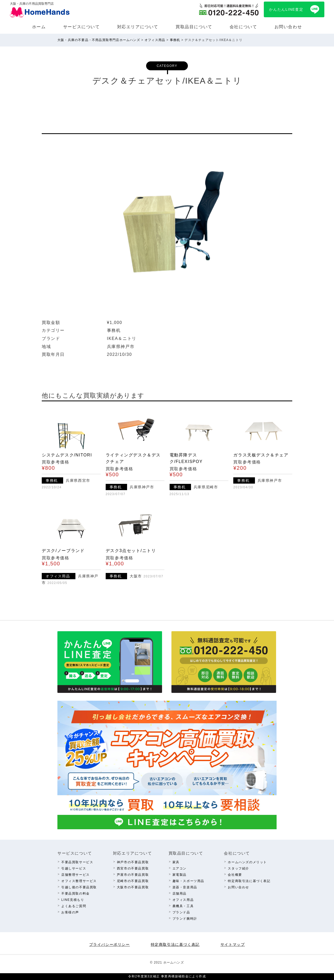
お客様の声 (70, 912)
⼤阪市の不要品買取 (133, 887)
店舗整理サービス (76, 875)
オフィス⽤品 (183, 900)
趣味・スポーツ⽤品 (188, 881)
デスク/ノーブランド (63, 551)
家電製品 (180, 875)
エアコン (180, 868)
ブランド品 (181, 912)
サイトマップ (233, 944)
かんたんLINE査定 (286, 9)
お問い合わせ (288, 27)
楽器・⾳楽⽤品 (185, 887)
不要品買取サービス (77, 862)
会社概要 (235, 875)
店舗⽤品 (180, 894)
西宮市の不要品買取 (133, 868)
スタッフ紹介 (238, 868)
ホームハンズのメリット (247, 862)
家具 (176, 862)
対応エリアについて (138, 27)
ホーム (39, 27)
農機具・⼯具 (183, 906)
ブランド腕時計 (185, 919)
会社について (243, 27)
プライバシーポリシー (110, 944)
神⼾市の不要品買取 (133, 862)
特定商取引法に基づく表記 (249, 881)
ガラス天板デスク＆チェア (261, 455)
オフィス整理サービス (79, 881)
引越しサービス (74, 868)
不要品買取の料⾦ (76, 894)
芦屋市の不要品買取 (133, 875)
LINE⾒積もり (73, 900)
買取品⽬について (194, 27)
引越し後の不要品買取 (79, 887)
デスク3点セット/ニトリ (131, 551)
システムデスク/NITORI (67, 455)
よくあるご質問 (74, 906)
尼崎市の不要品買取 (133, 881)
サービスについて (82, 27)
